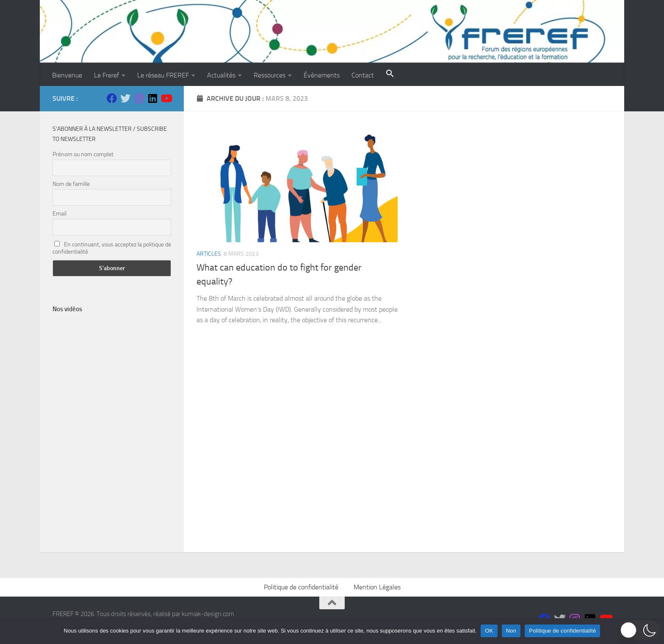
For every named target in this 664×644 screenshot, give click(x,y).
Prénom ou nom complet (83, 154)
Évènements (322, 75)
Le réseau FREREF (163, 75)
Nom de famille (71, 184)
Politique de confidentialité (301, 587)
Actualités (221, 75)
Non (511, 631)
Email (59, 214)
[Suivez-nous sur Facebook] (112, 98)
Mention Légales (377, 587)
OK (489, 631)
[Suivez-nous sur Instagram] (139, 98)
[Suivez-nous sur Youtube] (166, 98)
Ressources (270, 75)
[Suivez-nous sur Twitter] (125, 98)
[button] (390, 74)
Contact (363, 75)
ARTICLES (209, 254)
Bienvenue (67, 75)
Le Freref (107, 75)
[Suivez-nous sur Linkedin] (152, 98)
